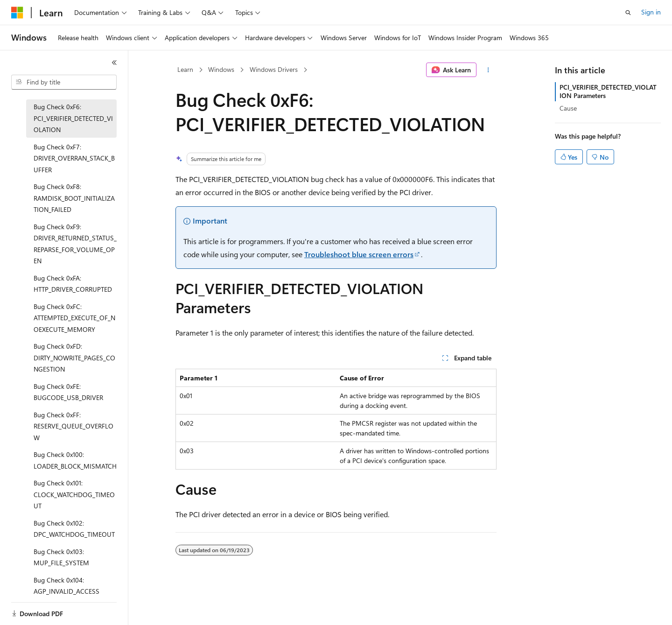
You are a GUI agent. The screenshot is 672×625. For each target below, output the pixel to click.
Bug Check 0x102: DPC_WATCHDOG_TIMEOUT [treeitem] (74, 529)
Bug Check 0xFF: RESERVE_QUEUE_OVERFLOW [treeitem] (73, 426)
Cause (568, 108)
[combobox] (64, 82)
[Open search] (628, 13)
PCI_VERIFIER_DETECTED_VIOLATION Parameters (608, 91)
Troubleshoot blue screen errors (359, 254)
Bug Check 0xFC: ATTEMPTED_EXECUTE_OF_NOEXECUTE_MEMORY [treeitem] (74, 318)
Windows (221, 69)
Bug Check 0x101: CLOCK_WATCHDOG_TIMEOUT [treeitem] (74, 494)
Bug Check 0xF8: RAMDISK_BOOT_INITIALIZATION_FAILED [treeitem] (74, 198)
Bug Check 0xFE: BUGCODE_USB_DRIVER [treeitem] (68, 392)
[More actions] (488, 70)
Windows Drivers (274, 69)
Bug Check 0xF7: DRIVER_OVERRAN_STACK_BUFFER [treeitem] (74, 158)
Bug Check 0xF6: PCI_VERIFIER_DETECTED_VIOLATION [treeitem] (73, 118)
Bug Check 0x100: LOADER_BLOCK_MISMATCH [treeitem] (75, 460)
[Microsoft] (17, 13)
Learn (185, 69)
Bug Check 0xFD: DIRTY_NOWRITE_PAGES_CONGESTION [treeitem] (74, 358)
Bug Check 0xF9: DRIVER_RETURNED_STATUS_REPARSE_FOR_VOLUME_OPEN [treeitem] (75, 244)
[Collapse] (114, 63)
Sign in (651, 12)
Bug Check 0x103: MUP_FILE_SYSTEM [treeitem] (61, 557)
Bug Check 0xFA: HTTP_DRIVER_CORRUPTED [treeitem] (73, 284)
